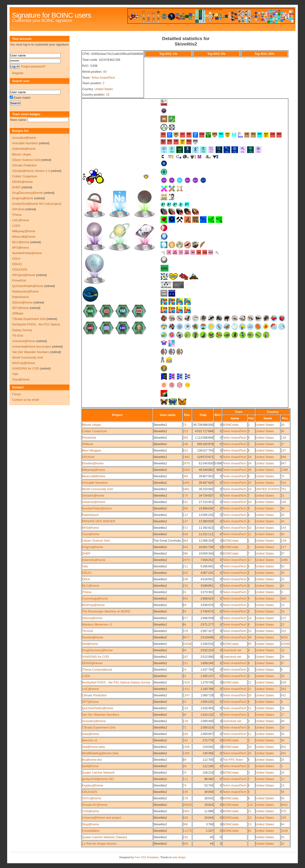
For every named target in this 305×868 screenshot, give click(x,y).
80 (105, 72)
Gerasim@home (93, 496)
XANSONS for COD (95, 657)
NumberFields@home (97, 508)
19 (250, 502)
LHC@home (90, 689)
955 (186, 598)
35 (283, 573)
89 (185, 760)
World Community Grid (97, 489)
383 (186, 541)
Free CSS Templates (147, 857)
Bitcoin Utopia (91, 425)
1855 (186, 483)
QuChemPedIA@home (98, 708)
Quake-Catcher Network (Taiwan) (104, 837)
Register (18, 73)
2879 (186, 463)
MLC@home (91, 586)
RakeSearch (90, 515)
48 (250, 637)
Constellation (91, 831)
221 (186, 663)
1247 (186, 695)
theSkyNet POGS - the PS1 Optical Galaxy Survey (116, 682)
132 (251, 805)
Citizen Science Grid (96, 541)
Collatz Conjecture (94, 431)
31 (185, 592)
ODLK (86, 579)
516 (283, 483)
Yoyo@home (91, 534)
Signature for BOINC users (51, 15)
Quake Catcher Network (98, 773)
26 (283, 515)
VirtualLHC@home (95, 805)
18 (250, 457)
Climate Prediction (94, 695)
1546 (186, 747)
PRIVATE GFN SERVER (99, 521)
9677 (186, 637)
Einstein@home (93, 463)
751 (283, 489)
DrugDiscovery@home (97, 650)
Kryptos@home (92, 785)
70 (185, 773)
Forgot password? (33, 66)
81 (185, 676)
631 (186, 502)
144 (283, 528)
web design (179, 857)
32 (283, 844)
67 (283, 663)
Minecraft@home (94, 476)
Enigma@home (92, 547)
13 (250, 818)
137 (186, 521)
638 (283, 682)
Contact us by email (25, 400)
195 (186, 792)
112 (186, 515)
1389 (284, 470)
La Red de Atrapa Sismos (99, 844)
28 (283, 708)
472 (186, 528)
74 (185, 785)
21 (283, 496)
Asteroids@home (94, 560)
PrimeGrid (89, 438)
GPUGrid (88, 457)
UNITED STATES (267, 489)
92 (283, 534)
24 (250, 483)
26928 (187, 805)
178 (186, 721)
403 (186, 844)
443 (186, 547)
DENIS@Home (92, 663)
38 (283, 657)
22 (283, 579)
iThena (87, 592)
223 (186, 431)
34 (250, 463)
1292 (186, 753)
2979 (186, 560)
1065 (284, 560)
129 (283, 541)
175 (186, 496)
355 (186, 438)
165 (283, 502)
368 (283, 598)
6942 (284, 805)
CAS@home (90, 811)
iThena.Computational (97, 670)
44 (283, 521)
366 (186, 553)
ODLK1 (87, 573)
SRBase (88, 444)
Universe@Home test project (102, 818)
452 (283, 747)
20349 (285, 644)
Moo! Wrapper (92, 450)
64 (283, 824)
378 (186, 631)
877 (186, 618)
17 (250, 560)
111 (186, 779)
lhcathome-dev (92, 760)
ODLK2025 (89, 792)
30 (283, 425)
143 (186, 708)
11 (250, 534)
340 (186, 476)
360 (186, 824)
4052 (284, 637)
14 (250, 489)
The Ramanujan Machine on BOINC (106, 611)
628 (186, 818)
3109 (284, 831)
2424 (186, 682)
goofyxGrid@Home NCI (98, 779)
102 (283, 631)
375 (283, 811)
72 (283, 476)
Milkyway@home (94, 470)
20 (283, 676)
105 (283, 818)
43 (185, 702)
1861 (186, 489)
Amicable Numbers (95, 483)
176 (186, 798)
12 (283, 779)
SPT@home (90, 702)
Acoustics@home (94, 721)
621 (186, 450)
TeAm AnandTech (103, 78)
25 (283, 760)
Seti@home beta (93, 747)
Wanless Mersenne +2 (97, 624)
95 (283, 508)
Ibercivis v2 (90, 740)
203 (186, 573)
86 (185, 624)
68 (185, 650)
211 (186, 566)
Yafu (85, 566)
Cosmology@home (95, 598)
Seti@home (90, 644)
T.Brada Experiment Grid (99, 727)
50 (283, 566)
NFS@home (90, 528)
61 (283, 586)
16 (250, 747)
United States (104, 89)
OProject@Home (24, 275)
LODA (86, 676)
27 (283, 444)
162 (186, 740)
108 (186, 444)
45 (250, 644)
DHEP (86, 553)
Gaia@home (91, 734)
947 (283, 463)
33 (108, 95)
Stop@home (90, 824)
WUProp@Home (93, 605)
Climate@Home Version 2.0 (31, 171)
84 (185, 611)
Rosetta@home (93, 637)
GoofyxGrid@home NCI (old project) (37, 204)
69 (185, 605)
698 (283, 457)
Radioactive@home (25, 291)
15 (283, 650)
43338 (187, 644)
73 (185, 425)
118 (283, 438)
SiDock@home (92, 618)
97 (283, 553)
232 (186, 586)
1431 (186, 689)
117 (283, 547)
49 (283, 721)
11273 (187, 831)
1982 (186, 457)
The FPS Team (233, 760)
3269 (186, 470)
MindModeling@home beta (100, 753)
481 (283, 753)
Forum (17, 394)
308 (186, 508)
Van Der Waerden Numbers (101, 715)
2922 (186, 811)
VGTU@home (92, 798)
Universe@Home (94, 502)
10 (250, 528)
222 (283, 618)
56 (283, 431)
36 (250, 470)
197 (283, 450)
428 (186, 534)
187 (186, 657)
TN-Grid (87, 631)
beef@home (90, 766)
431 (283, 695)
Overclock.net (232, 650)
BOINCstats (231, 425)
